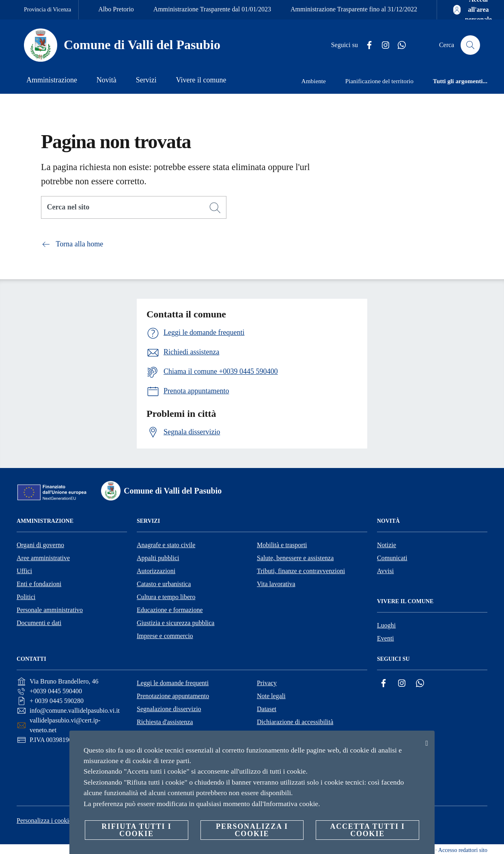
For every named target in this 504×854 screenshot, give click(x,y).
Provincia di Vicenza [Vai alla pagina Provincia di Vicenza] (47, 10)
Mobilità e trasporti (282, 545)
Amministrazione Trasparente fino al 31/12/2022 (354, 9)
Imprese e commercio (165, 636)
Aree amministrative (43, 558)
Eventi (386, 638)
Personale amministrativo (50, 610)
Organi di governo (40, 545)
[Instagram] (382, 45)
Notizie (387, 545)
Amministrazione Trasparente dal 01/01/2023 (212, 9)
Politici (26, 597)
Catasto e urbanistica (164, 584)
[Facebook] (366, 45)
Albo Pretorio (116, 9)
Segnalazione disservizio (169, 709)
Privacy (267, 683)
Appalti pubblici (158, 558)
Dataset (267, 709)
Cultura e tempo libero (166, 597)
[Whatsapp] (398, 45)
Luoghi (386, 625)
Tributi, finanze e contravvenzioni (301, 571)
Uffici (24, 571)
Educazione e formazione (170, 610)
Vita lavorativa (276, 584)
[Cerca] (470, 45)
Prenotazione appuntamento (173, 696)
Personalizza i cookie (44, 821)
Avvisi (385, 571)
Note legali (271, 696)
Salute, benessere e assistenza (295, 558)
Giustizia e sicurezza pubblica (176, 623)
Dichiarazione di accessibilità (295, 722)
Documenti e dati (39, 623)
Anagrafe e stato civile (166, 545)
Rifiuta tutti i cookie (136, 830)
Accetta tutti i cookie (367, 830)
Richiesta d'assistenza (165, 722)
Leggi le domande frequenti (173, 683)
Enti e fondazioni (39, 584)
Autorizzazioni (156, 571)
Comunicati (392, 558)
